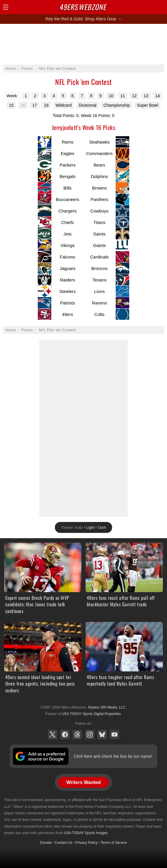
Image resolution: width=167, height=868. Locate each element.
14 (158, 96)
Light (90, 527)
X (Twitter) (53, 734)
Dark (102, 527)
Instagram (90, 734)
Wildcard (63, 105)
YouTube (114, 734)
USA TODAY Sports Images (86, 833)
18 (46, 105)
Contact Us (63, 843)
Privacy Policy (87, 843)
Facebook (65, 734)
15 (11, 105)
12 (134, 96)
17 (35, 105)
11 (123, 96)
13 (146, 96)
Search (151, 7)
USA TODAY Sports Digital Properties (91, 714)
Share (161, 7)
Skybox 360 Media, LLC (107, 707)
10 (111, 96)
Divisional (88, 105)
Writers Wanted (83, 782)
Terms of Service (114, 843)
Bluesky (102, 734)
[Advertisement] (83, 44)
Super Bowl (148, 105)
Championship (117, 105)
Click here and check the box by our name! (113, 756)
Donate (46, 843)
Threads (77, 734)
